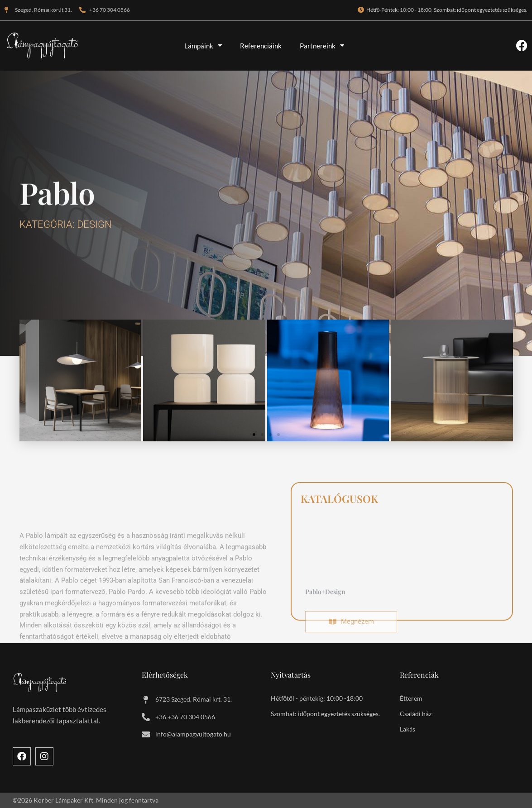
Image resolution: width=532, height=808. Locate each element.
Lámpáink (203, 45)
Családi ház (416, 714)
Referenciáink (261, 46)
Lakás (407, 729)
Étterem (411, 698)
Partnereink (322, 45)
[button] (254, 435)
